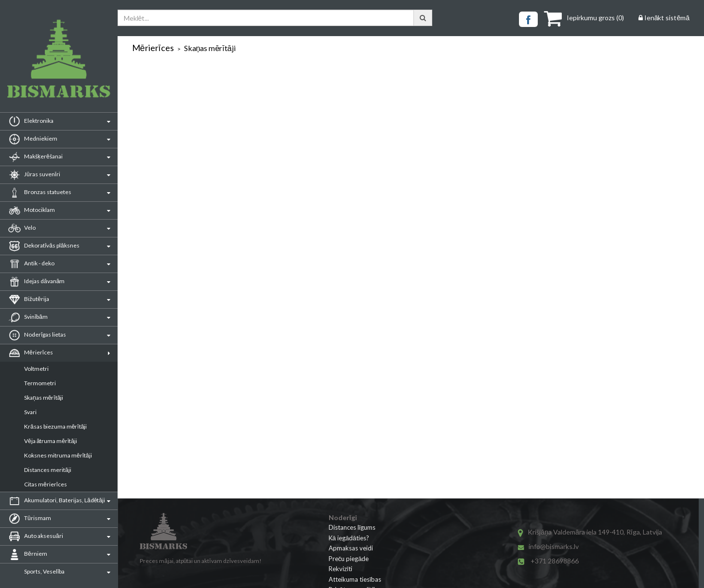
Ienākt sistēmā (664, 18)
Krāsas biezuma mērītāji (55, 426)
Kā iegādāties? (349, 538)
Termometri (40, 383)
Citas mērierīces (46, 484)
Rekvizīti (341, 569)
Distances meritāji (48, 470)
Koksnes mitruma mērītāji (58, 455)
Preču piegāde (349, 559)
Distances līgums (352, 527)
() (584, 18)
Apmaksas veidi (351, 548)
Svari (30, 412)
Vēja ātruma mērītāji (51, 441)
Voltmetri (36, 369)
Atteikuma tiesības (355, 579)
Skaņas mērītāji (44, 398)
